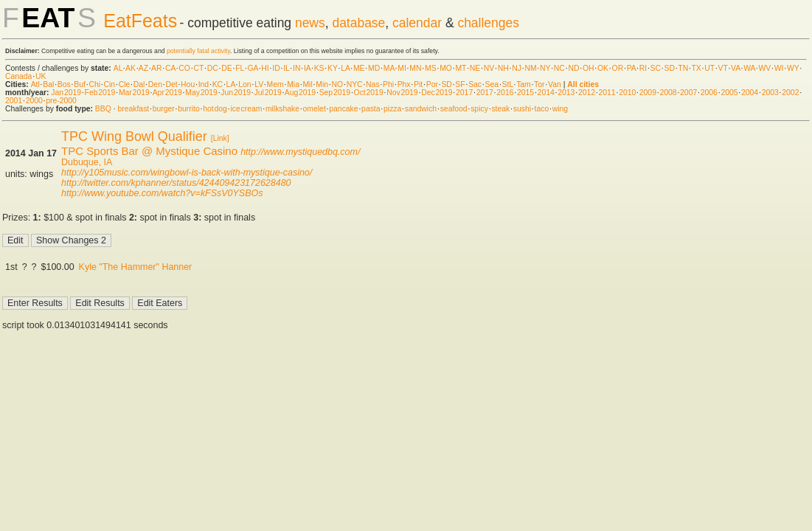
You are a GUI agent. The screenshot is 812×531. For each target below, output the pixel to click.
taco (542, 109)
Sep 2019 (335, 93)
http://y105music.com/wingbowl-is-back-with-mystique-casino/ (187, 173)
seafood (454, 109)
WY (793, 68)
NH (503, 68)
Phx (404, 84)
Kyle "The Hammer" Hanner (136, 267)
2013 (566, 93)
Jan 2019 (66, 93)
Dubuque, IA (87, 162)
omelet (315, 109)
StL (508, 84)
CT (198, 68)
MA (389, 68)
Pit (418, 84)
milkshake (282, 109)
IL (286, 68)
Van (555, 84)
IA (307, 68)
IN (296, 68)
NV (489, 68)
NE (475, 68)
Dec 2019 (437, 93)
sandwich (421, 109)
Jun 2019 (236, 93)
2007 (688, 93)
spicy (479, 109)
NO (338, 84)
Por (432, 84)
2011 (607, 93)
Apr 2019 (167, 93)
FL (240, 68)
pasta (371, 109)
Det (171, 84)
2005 (729, 93)
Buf (80, 84)
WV (764, 68)
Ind (204, 84)
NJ (517, 68)
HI (265, 68)
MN (415, 68)
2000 (34, 101)
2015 (525, 93)
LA (345, 68)
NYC (355, 84)
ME (359, 68)
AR (156, 68)
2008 (668, 93)
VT (723, 68)
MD (374, 68)
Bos (64, 84)
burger (164, 109)
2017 (464, 93)
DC (213, 68)
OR (618, 68)
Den (155, 84)
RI (643, 68)
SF (460, 84)
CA (170, 68)
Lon (244, 84)
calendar (417, 23)
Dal (139, 84)
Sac (475, 84)
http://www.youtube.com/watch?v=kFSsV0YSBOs (162, 193)
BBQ (103, 109)
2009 (648, 93)
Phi (388, 84)
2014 (546, 93)
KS (319, 68)
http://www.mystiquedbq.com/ (300, 152)
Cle (125, 84)
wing (560, 109)
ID (276, 68)
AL (118, 68)
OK (603, 68)
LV (259, 84)
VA (736, 68)
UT (709, 68)
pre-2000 (61, 101)
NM (530, 68)
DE (226, 68)
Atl (35, 84)
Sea (492, 84)
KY (333, 68)
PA (632, 68)
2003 (770, 93)
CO (184, 68)
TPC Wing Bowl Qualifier (134, 136)
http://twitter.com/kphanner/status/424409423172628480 (176, 183)
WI (779, 68)
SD (670, 68)
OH (589, 68)
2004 (750, 93)
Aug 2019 (300, 93)
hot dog (215, 109)
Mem (275, 84)
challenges (488, 23)
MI (402, 68)
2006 (709, 93)
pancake (343, 109)
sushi (522, 109)
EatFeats (140, 21)
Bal (48, 84)
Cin (110, 84)
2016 (505, 93)
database (358, 23)
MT (461, 68)
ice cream (246, 109)
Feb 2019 (100, 93)
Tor (539, 84)
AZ (143, 68)
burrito (188, 109)
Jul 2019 (268, 93)
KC (218, 84)
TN (683, 68)
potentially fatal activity (198, 51)
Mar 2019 (134, 93)
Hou (188, 84)
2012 (587, 93)
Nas (372, 84)
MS (431, 68)
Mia (293, 84)
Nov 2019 (402, 93)
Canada (18, 76)
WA (749, 68)
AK (131, 68)
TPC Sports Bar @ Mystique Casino (149, 151)
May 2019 (201, 93)
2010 (627, 93)
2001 (14, 101)
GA (252, 68)
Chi (94, 84)
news (310, 23)
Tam (524, 84)
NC (559, 68)
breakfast (133, 109)
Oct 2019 (369, 93)
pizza (392, 109)
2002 (790, 93)
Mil (307, 84)
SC (656, 68)
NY (545, 68)
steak (500, 109)
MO (446, 68)
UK (41, 76)
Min (322, 84)
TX (697, 68)
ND (573, 68)
